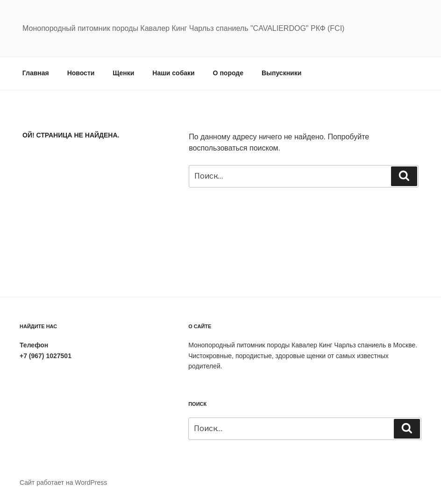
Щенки (123, 73)
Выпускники (281, 73)
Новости (81, 73)
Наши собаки (173, 73)
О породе (228, 73)
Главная (36, 73)
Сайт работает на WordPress (63, 482)
